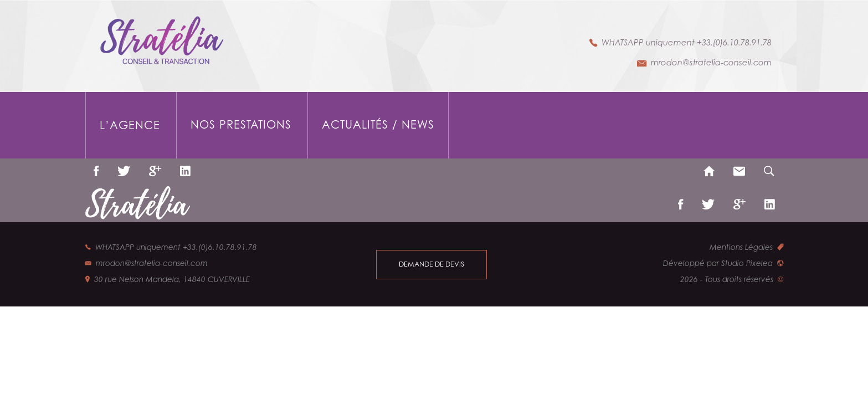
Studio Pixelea (747, 263)
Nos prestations (241, 125)
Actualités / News (378, 125)
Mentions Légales (741, 247)
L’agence (130, 125)
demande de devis (432, 264)
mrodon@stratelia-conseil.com (711, 62)
